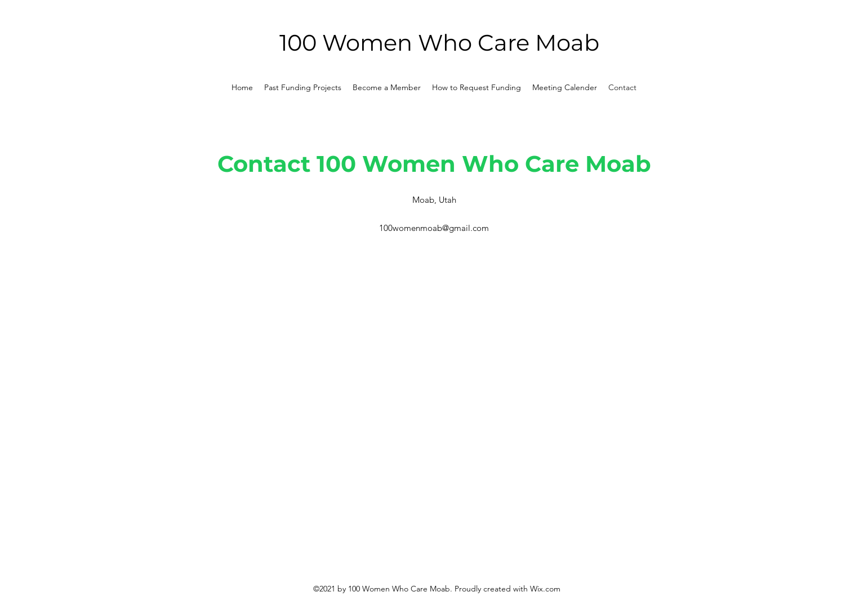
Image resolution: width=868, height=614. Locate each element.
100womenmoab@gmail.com (434, 228)
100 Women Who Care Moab (439, 43)
